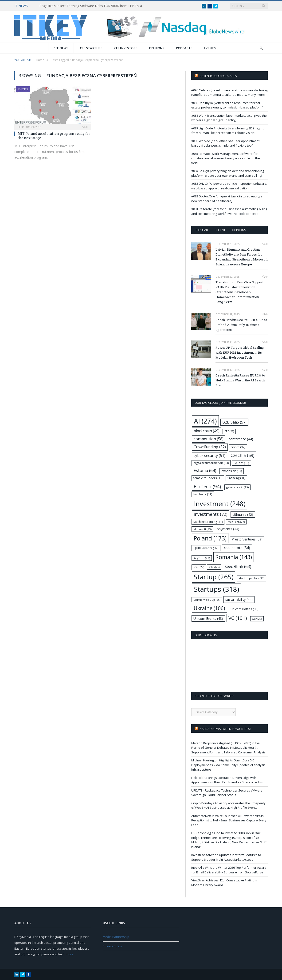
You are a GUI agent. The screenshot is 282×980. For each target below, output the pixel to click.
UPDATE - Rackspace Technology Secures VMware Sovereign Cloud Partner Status (227, 793)
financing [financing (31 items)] (236, 478)
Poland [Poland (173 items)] (210, 538)
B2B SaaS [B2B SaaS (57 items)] (234, 422)
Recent (220, 230)
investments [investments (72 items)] (210, 514)
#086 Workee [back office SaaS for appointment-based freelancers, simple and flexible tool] (226, 143)
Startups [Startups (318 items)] (217, 589)
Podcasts (184, 48)
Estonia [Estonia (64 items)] (205, 470)
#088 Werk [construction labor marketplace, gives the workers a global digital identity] (229, 118)
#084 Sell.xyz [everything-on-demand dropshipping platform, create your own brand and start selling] (228, 173)
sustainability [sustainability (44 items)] (239, 599)
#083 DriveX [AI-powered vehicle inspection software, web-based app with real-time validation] (229, 186)
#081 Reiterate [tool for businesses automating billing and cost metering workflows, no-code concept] (229, 211)
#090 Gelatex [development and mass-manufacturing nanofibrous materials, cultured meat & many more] (229, 92)
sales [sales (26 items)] (214, 567)
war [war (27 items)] (257, 619)
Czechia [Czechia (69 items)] (242, 455)
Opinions (157, 48)
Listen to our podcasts (218, 76)
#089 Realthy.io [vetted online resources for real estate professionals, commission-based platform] (227, 105)
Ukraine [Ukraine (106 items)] (209, 608)
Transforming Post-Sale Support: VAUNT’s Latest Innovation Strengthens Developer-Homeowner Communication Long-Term (240, 292)
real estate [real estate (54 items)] (237, 548)
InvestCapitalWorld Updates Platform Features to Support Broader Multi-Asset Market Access (226, 857)
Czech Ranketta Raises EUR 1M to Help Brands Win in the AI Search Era (240, 380)
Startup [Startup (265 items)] (214, 577)
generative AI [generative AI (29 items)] (237, 487)
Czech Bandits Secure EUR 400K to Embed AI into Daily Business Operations (241, 325)
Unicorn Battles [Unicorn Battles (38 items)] (245, 609)
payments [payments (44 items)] (228, 529)
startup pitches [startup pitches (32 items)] (252, 578)
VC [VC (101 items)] (238, 618)
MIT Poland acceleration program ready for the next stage (54, 136)
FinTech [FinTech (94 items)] (207, 486)
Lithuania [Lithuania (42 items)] (243, 514)
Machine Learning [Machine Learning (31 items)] (208, 522)
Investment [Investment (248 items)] (220, 504)
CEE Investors (126, 48)
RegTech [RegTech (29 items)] (202, 558)
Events (210, 48)
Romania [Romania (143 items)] (234, 557)
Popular (201, 230)
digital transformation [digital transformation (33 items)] (211, 463)
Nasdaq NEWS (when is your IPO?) (225, 729)
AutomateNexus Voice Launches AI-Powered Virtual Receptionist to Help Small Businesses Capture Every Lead (229, 820)
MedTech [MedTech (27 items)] (236, 522)
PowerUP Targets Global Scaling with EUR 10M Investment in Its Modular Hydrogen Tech (240, 352)
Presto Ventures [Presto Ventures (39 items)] (247, 539)
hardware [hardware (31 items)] (203, 494)
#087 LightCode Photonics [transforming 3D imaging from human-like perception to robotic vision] (228, 131)
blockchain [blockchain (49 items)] (207, 431)
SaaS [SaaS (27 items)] (199, 567)
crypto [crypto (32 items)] (238, 447)
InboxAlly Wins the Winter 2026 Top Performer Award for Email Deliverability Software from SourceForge (229, 870)
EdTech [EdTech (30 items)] (241, 463)
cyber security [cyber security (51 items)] (210, 456)
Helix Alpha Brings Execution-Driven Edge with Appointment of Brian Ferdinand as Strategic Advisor (229, 780)
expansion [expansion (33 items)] (232, 471)
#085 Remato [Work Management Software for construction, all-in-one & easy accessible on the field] (226, 158)
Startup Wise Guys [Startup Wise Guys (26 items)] (207, 600)
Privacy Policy (112, 946)
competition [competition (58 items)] (209, 439)
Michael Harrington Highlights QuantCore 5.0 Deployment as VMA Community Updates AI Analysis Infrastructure (228, 765)
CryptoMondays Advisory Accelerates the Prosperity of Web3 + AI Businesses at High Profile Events (228, 805)
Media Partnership (116, 937)
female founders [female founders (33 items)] (208, 478)
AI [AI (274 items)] (205, 421)
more (70, 954)
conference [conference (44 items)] (241, 439)
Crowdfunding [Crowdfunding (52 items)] (210, 447)
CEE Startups (91, 48)
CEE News (61, 48)
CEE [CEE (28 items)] (229, 431)
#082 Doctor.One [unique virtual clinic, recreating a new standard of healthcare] (227, 199)
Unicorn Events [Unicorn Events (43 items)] (208, 618)
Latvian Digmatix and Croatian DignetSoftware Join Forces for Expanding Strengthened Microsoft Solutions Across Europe (242, 257)
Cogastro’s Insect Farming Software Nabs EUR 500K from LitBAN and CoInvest (94, 6)
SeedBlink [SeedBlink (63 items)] (238, 566)
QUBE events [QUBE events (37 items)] (206, 548)
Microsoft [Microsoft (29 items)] (202, 529)
